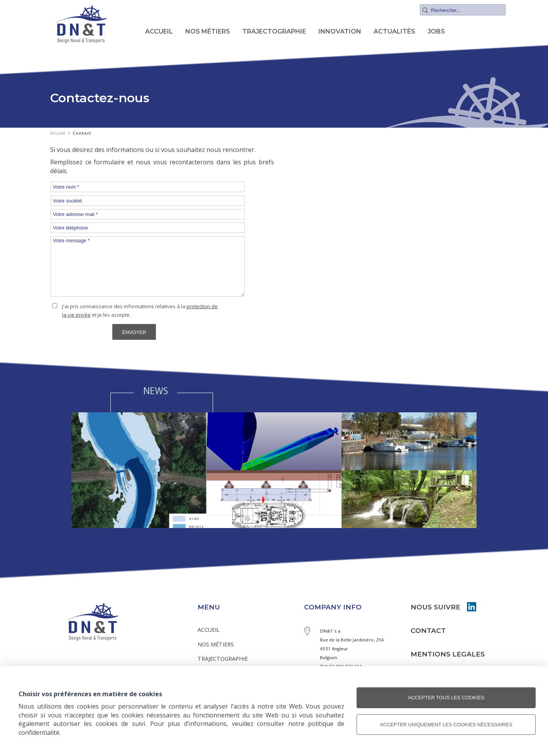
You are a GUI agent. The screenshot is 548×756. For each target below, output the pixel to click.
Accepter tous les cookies (446, 698)
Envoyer (134, 332)
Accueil (58, 133)
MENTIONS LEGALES (448, 654)
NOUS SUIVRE (436, 607)
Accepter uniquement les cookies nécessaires (446, 725)
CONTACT (428, 630)
